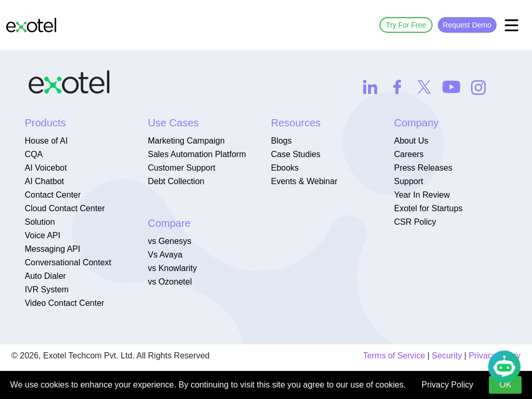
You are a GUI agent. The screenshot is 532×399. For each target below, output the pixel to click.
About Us (411, 141)
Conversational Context (68, 262)
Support (409, 181)
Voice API (42, 235)
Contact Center (53, 195)
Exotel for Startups (428, 208)
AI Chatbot (44, 181)
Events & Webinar (304, 181)
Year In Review (422, 195)
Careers (409, 154)
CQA (34, 154)
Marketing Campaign (186, 141)
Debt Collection (176, 181)
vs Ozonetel (170, 282)
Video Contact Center (64, 303)
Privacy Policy (448, 385)
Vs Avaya (165, 255)
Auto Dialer (45, 276)
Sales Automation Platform (197, 154)
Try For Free (406, 25)
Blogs (281, 141)
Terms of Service (394, 356)
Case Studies (295, 154)
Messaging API (52, 249)
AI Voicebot (46, 168)
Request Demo (467, 25)
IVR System (46, 289)
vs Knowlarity (172, 268)
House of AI (46, 141)
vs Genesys (170, 241)
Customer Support (182, 168)
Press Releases (423, 168)
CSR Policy (415, 222)
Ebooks (284, 168)
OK (505, 385)
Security (447, 356)
